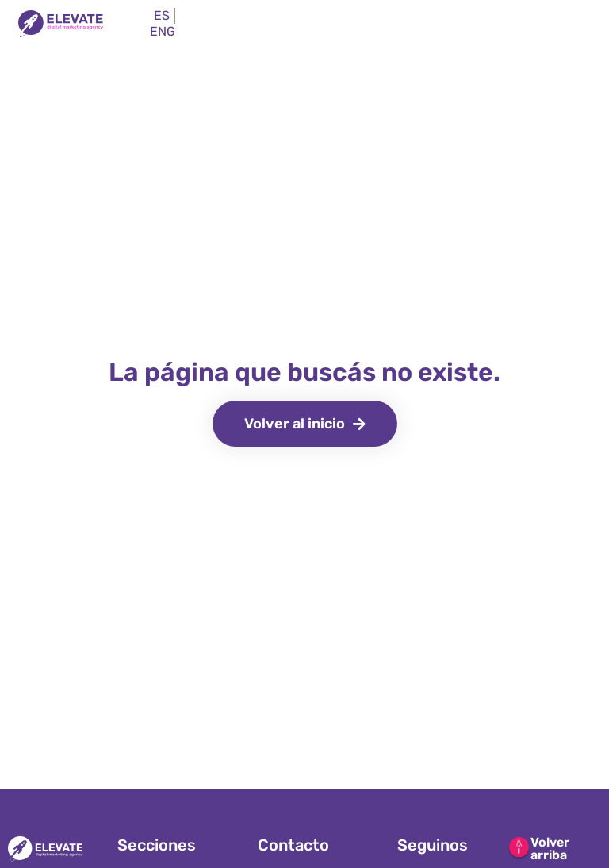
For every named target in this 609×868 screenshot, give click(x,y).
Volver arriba (550, 849)
